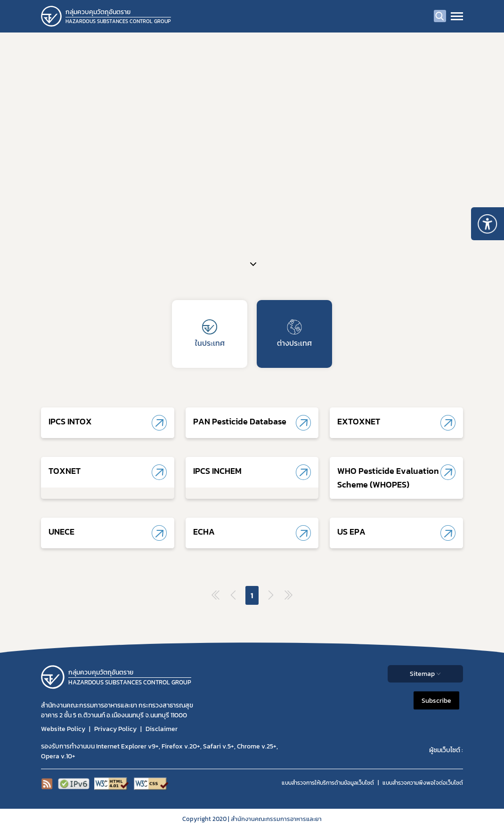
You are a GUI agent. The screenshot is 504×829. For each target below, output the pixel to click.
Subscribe (436, 701)
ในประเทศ (210, 334)
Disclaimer (162, 729)
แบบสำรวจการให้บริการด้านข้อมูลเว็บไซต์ (328, 783)
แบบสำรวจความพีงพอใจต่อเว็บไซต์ (423, 783)
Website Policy (63, 729)
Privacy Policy (115, 729)
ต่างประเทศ (294, 334)
